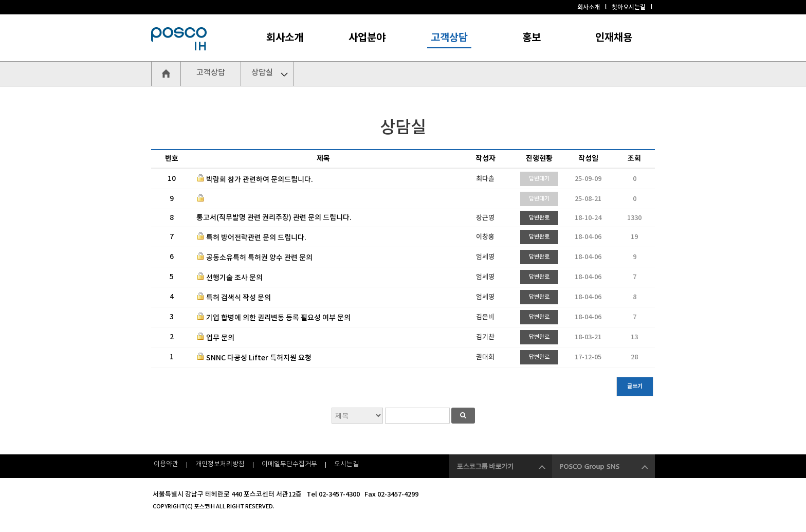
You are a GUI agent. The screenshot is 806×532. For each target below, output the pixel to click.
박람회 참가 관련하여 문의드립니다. (260, 180)
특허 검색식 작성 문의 (239, 298)
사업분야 (367, 38)
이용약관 (166, 464)
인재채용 (614, 38)
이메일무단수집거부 (289, 464)
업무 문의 (220, 338)
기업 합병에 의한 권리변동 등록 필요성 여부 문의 (278, 318)
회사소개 (589, 7)
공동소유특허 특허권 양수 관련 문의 (259, 258)
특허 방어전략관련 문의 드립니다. (256, 238)
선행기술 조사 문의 (234, 278)
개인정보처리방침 (220, 464)
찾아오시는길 (629, 7)
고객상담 (449, 38)
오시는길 (346, 464)
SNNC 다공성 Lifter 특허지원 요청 (259, 358)
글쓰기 (635, 386)
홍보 (532, 38)
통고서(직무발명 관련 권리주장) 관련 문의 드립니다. (274, 218)
